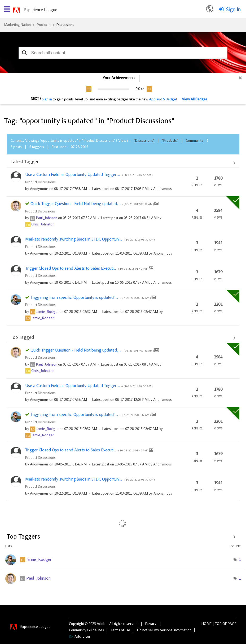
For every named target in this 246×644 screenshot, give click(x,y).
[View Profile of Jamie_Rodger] (47, 312)
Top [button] (218, 624)
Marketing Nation (17, 25)
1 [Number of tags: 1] (240, 560)
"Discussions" (144, 141)
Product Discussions (40, 183)
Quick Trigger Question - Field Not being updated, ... (92, 204)
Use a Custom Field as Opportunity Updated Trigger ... (89, 175)
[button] (25, 53)
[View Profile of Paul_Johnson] (47, 218)
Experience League (41, 10)
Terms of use (120, 630)
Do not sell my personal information (164, 630)
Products (44, 25)
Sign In (233, 10)
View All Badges (195, 100)
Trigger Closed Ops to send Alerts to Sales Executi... (87, 269)
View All (123, 163)
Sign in (47, 100)
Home (207, 624)
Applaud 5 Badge (162, 100)
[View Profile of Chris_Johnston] (43, 225)
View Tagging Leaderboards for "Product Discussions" (123, 537)
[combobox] (123, 53)
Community (195, 141)
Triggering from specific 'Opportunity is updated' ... (91, 298)
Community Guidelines (86, 630)
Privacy (151, 624)
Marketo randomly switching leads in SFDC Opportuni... (90, 239)
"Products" (170, 141)
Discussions (65, 25)
